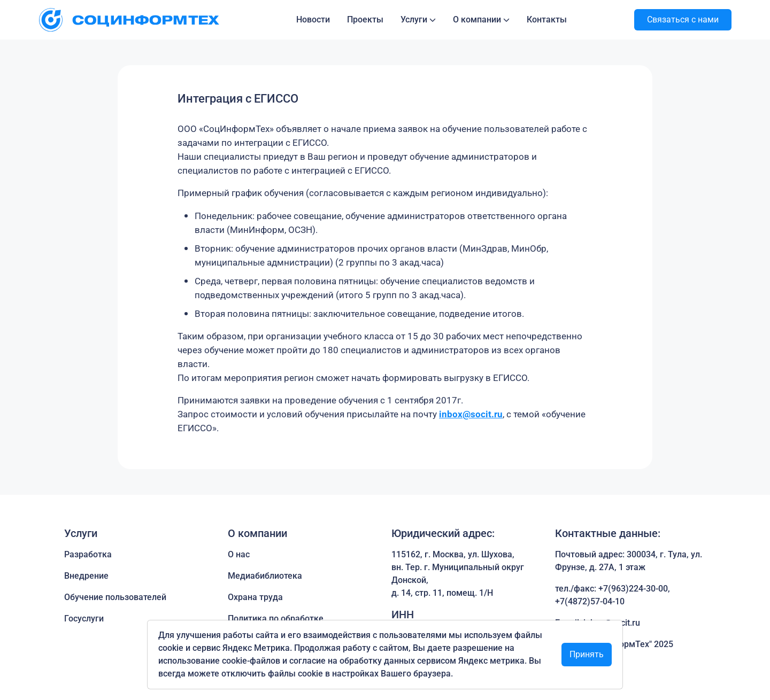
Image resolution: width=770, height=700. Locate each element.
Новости (313, 20)
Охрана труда (255, 597)
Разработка (88, 554)
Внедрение (86, 576)
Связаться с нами (683, 20)
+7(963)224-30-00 (633, 589)
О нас (239, 554)
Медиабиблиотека (265, 576)
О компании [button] (477, 20)
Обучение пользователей (115, 597)
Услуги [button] (414, 20)
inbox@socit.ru (471, 414)
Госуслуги (84, 619)
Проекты (365, 20)
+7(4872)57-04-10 (590, 601)
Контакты (547, 20)
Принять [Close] (587, 654)
